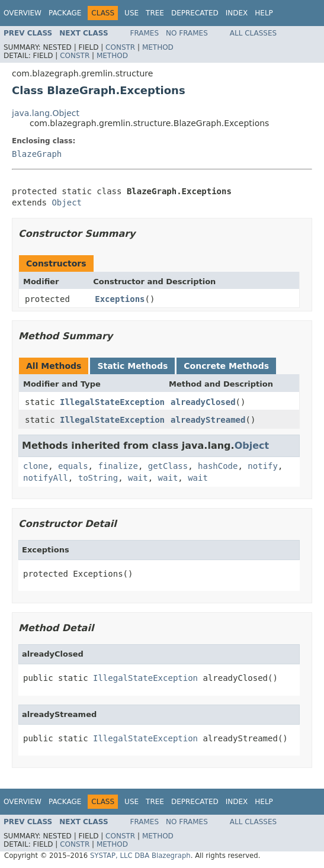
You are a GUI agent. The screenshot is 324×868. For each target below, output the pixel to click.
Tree (155, 13)
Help (264, 13)
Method (158, 47)
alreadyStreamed (208, 420)
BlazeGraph (37, 154)
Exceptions (120, 299)
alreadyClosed (203, 402)
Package (65, 13)
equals (73, 466)
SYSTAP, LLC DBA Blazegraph (140, 856)
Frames (145, 33)
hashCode (218, 466)
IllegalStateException (112, 402)
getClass (168, 466)
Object (67, 202)
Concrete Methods (226, 366)
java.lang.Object (46, 113)
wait (138, 478)
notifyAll (46, 478)
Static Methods (132, 366)
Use (131, 13)
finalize (118, 466)
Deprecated (195, 13)
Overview (23, 13)
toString (98, 478)
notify (263, 466)
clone (36, 466)
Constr (120, 47)
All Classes (253, 33)
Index (237, 13)
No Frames (187, 33)
